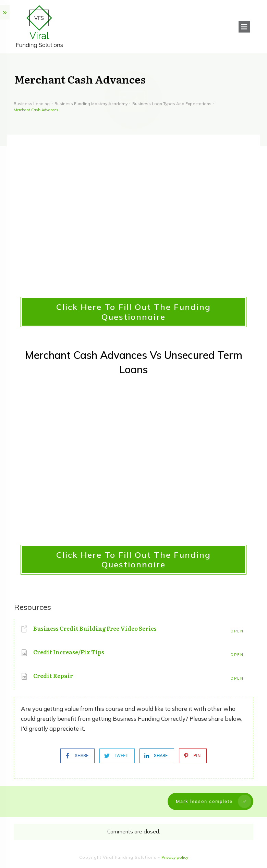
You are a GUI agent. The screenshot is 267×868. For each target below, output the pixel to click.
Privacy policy (175, 857)
